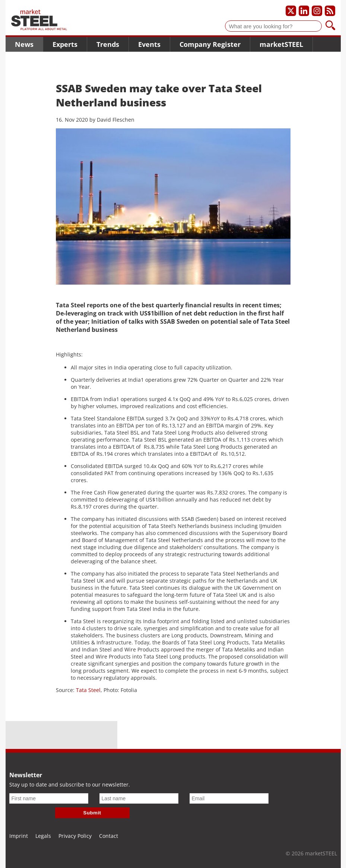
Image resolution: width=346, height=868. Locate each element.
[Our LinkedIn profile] (304, 11)
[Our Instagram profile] (317, 11)
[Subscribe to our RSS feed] (330, 11)
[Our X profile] (291, 11)
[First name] (49, 798)
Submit (92, 813)
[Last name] (139, 798)
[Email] (229, 798)
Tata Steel (88, 690)
